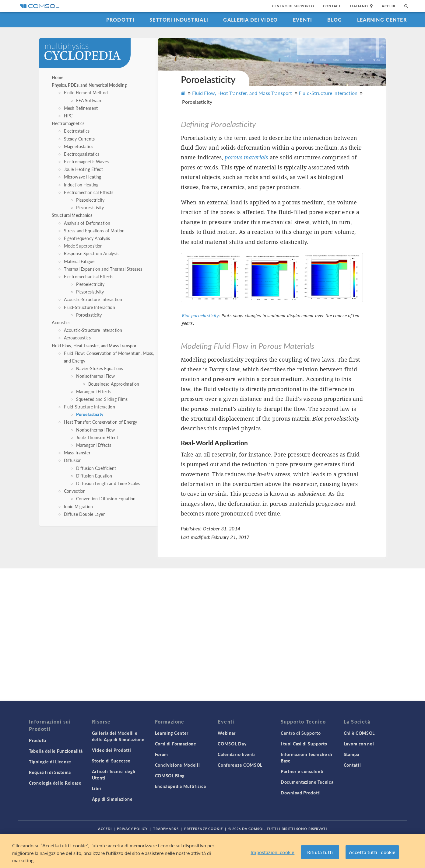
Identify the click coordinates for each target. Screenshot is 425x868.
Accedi (388, 6)
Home (58, 77)
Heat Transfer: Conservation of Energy (101, 422)
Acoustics (61, 322)
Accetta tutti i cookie (372, 852)
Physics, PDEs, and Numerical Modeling (89, 85)
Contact (332, 6)
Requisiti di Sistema (50, 772)
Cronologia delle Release (55, 783)
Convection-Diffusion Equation (106, 498)
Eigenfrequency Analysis (87, 238)
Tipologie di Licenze (50, 762)
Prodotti (120, 20)
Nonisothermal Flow (96, 376)
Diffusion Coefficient (96, 468)
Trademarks (166, 829)
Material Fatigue (79, 261)
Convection (75, 491)
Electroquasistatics (82, 154)
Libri (97, 788)
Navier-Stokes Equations (100, 368)
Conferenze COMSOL (240, 765)
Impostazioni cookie (272, 852)
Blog (335, 20)
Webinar (227, 733)
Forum (162, 754)
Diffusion (73, 460)
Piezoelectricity (90, 200)
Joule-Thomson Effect (97, 437)
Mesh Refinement (81, 108)
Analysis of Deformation (87, 223)
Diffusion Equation (94, 476)
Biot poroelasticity (200, 316)
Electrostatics (77, 131)
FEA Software (89, 100)
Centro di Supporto (293, 6)
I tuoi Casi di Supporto (304, 744)
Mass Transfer (77, 453)
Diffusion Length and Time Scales (108, 483)
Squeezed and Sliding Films (102, 399)
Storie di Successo (111, 761)
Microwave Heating (83, 177)
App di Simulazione (112, 799)
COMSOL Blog (170, 776)
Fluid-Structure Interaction (90, 307)
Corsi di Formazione (176, 744)
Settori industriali (179, 20)
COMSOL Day (232, 744)
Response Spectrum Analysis (91, 253)
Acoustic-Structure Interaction (93, 299)
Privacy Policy (132, 829)
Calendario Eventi (236, 754)
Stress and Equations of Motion (94, 231)
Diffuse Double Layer (84, 514)
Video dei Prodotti (112, 750)
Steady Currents (79, 139)
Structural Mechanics (72, 215)
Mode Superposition (83, 246)
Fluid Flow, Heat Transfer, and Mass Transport (95, 345)
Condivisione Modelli (177, 765)
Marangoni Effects (94, 391)
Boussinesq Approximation (114, 384)
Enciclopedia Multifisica (181, 786)
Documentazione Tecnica (307, 782)
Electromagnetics (68, 123)
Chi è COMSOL (359, 733)
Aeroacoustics (77, 338)
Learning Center (382, 20)
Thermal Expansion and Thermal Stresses (103, 269)
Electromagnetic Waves (86, 161)
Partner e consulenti (302, 771)
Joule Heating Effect (83, 169)
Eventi (303, 20)
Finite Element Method (86, 92)
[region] (212, 851)
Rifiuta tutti (320, 852)
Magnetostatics (79, 146)
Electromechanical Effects (89, 192)
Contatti (352, 765)
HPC (68, 116)
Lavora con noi (359, 744)
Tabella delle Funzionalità (56, 751)
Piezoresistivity (90, 207)
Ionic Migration (78, 506)
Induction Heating (81, 185)
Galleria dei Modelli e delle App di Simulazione (118, 736)
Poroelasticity (89, 315)
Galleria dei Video (250, 20)
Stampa (351, 754)
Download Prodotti (301, 793)
